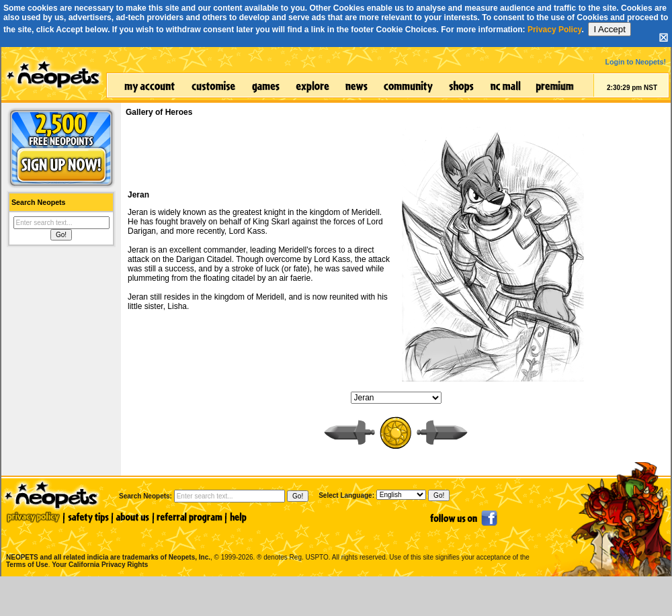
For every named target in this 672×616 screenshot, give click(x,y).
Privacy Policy (555, 30)
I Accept (609, 29)
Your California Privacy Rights (100, 565)
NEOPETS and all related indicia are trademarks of (107, 543)
